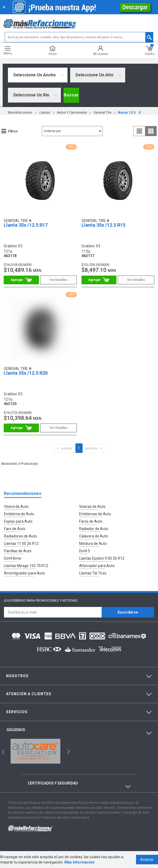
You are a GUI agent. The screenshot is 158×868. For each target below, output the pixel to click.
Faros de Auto (91, 521)
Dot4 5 (85, 551)
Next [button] (68, 751)
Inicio (53, 51)
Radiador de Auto (94, 529)
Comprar (21, 280)
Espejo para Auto (18, 521)
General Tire (103, 113)
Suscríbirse (128, 612)
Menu (8, 51)
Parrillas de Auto (18, 551)
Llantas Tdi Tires (93, 573)
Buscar (71, 95)
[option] (35, 751)
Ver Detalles (58, 280)
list (139, 131)
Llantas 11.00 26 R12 (21, 544)
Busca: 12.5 (127, 113)
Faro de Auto (15, 529)
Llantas (45, 113)
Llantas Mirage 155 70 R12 (26, 566)
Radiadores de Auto (21, 536)
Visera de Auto (16, 507)
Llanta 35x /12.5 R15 (103, 225)
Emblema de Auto (19, 514)
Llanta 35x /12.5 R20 (26, 373)
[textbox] (79, 37)
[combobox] (38, 75)
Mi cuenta (100, 51)
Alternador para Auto (97, 566)
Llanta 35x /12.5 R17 (26, 225)
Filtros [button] (13, 131)
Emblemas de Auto (95, 514)
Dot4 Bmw (13, 558)
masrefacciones (20, 113)
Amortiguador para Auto (24, 573)
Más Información (79, 862)
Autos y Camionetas (72, 113)
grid (151, 131)
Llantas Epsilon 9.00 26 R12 (102, 558)
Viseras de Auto (92, 507)
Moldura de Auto (93, 544)
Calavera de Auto (94, 536)
